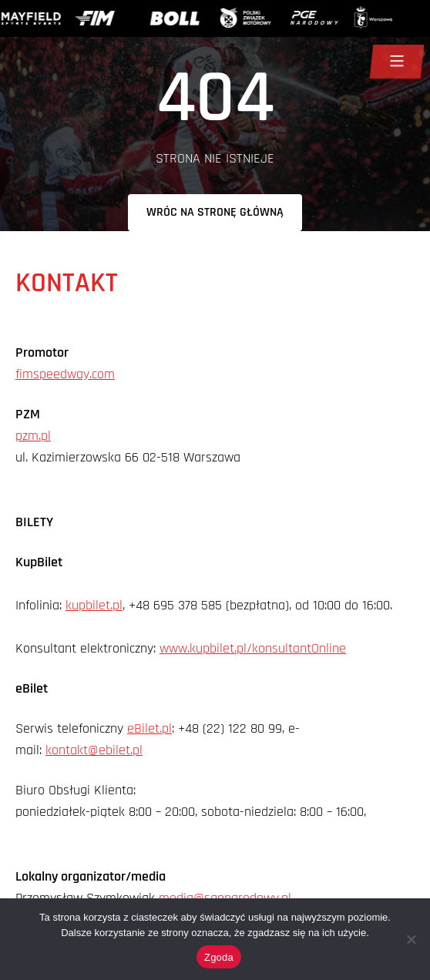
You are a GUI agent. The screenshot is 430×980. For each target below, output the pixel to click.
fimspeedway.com (65, 374)
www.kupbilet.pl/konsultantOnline (253, 648)
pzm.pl (33, 436)
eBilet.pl (149, 728)
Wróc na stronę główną (215, 212)
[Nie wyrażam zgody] (411, 939)
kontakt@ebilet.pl (94, 750)
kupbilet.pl (94, 605)
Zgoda (219, 957)
